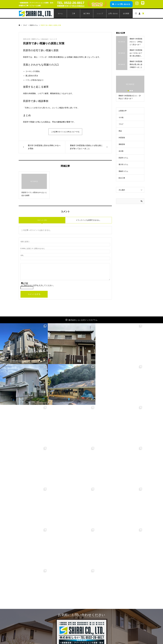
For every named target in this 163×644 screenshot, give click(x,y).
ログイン (90, 612)
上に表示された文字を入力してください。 (38, 285)
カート (89, 609)
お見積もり (122, 609)
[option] (130, 89)
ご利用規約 (122, 616)
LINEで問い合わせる (95, 576)
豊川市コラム (123, 164)
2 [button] (130, 91)
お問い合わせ (113, 13)
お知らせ (27, 616)
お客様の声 (123, 111)
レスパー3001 (60, 609)
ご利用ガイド (122, 612)
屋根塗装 (122, 144)
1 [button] (128, 91)
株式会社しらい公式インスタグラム (83, 320)
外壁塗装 (122, 138)
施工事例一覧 (28, 609)
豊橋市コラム (123, 171)
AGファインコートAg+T (64, 605)
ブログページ (28, 612)
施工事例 (87, 13)
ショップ (100, 13)
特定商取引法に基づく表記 (127, 620)
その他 (121, 117)
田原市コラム (36, 39)
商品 (120, 131)
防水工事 (122, 178)
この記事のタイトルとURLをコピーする (65, 132)
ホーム (60, 13)
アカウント (90, 605)
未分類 (121, 151)
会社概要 (126, 13)
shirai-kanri (45, 39)
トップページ (28, 601)
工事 (73, 13)
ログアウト (90, 616)
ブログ (121, 124)
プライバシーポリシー (126, 624)
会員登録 (90, 601)
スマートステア (61, 612)
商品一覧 (58, 601)
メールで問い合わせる (122, 4)
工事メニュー (28, 605)
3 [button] (132, 91)
